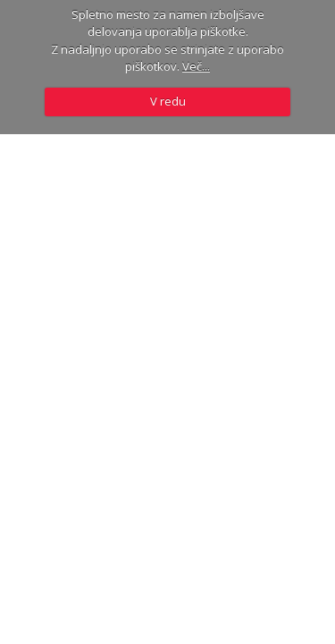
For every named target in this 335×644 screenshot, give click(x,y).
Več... (196, 66)
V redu (168, 101)
